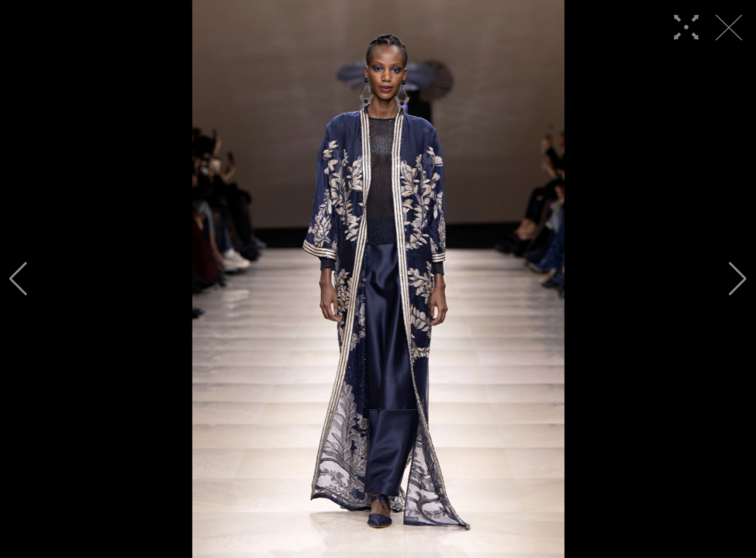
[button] (18, 279)
